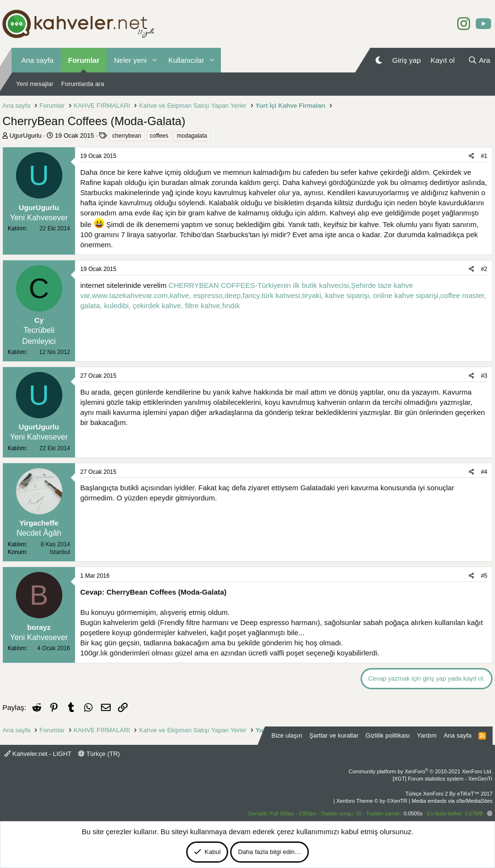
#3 (484, 376)
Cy (39, 320)
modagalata (192, 136)
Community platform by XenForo (421, 771)
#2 (484, 269)
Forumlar (84, 60)
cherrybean (127, 136)
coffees (159, 136)
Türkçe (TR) (99, 754)
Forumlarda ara (83, 84)
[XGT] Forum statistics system (443, 779)
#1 (484, 156)
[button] (154, 60)
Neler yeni (131, 60)
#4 (484, 472)
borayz (39, 627)
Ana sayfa (37, 60)
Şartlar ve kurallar (334, 735)
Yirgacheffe (39, 523)
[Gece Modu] (379, 60)
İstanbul (60, 552)
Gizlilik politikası (388, 735)
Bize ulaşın (287, 735)
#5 (484, 576)
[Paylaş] (472, 156)
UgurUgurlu (26, 135)
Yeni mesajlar (35, 84)
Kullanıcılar (186, 60)
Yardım (427, 735)
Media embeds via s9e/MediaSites (452, 801)
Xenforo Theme (372, 801)
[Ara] (479, 60)
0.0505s (413, 813)
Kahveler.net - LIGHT (38, 754)
